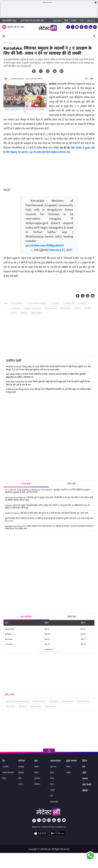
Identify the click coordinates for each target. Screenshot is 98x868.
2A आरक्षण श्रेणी (69, 303)
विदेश (85, 761)
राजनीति (5, 767)
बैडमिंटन (37, 784)
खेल (36, 761)
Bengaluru (83, 303)
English (57, 21)
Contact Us (61, 827)
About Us (36, 827)
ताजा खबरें (26, 484)
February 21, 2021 (61, 250)
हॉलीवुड (21, 773)
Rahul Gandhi (36, 706)
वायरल (85, 779)
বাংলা (81, 21)
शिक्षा (4, 778)
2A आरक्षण (55, 303)
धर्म (51, 796)
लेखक (68, 767)
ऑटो (84, 773)
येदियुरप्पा (24, 313)
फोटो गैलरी (87, 785)
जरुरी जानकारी (8, 773)
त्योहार (53, 790)
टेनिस (36, 773)
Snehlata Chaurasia (17, 79)
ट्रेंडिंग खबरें (72, 484)
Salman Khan (51, 706)
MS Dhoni (23, 706)
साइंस (68, 773)
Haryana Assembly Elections (18, 702)
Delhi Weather (68, 702)
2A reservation (17, 303)
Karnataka (16, 308)
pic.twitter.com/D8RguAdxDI (45, 246)
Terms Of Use (48, 827)
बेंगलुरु (14, 313)
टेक (84, 767)
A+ (92, 79)
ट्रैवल (52, 773)
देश (6, 79)
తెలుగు (90, 21)
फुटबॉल (37, 778)
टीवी (20, 778)
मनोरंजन (22, 761)
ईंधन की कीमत (26, 617)
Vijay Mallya (54, 702)
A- (87, 79)
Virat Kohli (11, 706)
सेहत (52, 784)
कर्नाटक (77, 308)
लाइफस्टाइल (55, 761)
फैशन (52, 778)
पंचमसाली (88, 308)
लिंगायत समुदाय (37, 313)
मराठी (74, 21)
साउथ (20, 784)
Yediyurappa (65, 308)
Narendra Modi (39, 702)
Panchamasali (51, 308)
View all (49, 650)
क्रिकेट (37, 767)
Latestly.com (46, 849)
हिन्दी (66, 21)
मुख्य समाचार (72, 761)
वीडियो (85, 791)
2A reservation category (37, 303)
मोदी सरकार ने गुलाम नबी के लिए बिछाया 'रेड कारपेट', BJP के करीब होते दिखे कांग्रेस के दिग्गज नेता (49, 150)
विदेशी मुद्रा (72, 617)
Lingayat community (32, 308)
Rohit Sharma (83, 702)
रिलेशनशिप (54, 802)
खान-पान (53, 767)
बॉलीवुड (21, 767)
